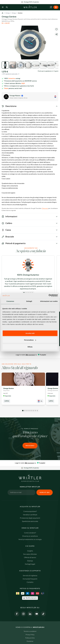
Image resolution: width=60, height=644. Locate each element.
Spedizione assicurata (30, 521)
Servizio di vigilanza (30, 576)
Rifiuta (30, 347)
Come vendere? (30, 533)
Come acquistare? (30, 511)
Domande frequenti (30, 579)
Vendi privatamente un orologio (30, 539)
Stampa (30, 561)
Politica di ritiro (30, 638)
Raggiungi (30, 446)
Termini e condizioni (30, 631)
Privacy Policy (30, 635)
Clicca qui (45, 208)
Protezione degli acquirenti (30, 518)
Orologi (7, 13)
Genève (20, 13)
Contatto (30, 582)
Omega (14, 13)
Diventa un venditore (30, 536)
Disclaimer (30, 641)
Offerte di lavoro (30, 558)
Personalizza (30, 340)
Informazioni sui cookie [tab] (49, 301)
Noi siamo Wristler (30, 554)
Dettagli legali (30, 564)
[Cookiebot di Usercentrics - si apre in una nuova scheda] (49, 295)
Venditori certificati (30, 515)
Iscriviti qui (45, 492)
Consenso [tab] (10, 301)
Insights (30, 551)
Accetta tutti (30, 333)
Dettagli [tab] (29, 301)
